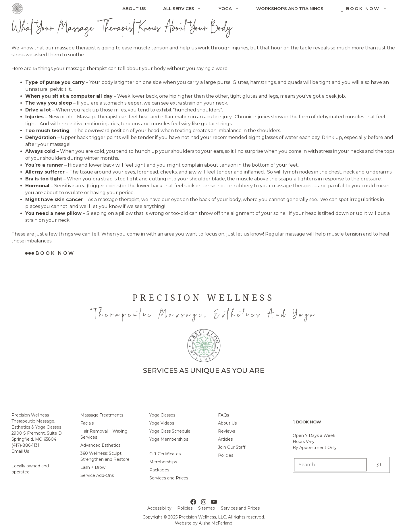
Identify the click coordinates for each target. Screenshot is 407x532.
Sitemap (207, 508)
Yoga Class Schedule (170, 431)
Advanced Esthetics (100, 445)
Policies (226, 455)
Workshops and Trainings (290, 8)
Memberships (163, 462)
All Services (187, 9)
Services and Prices (169, 478)
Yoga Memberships (169, 439)
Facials (87, 423)
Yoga (233, 9)
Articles (225, 439)
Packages (159, 470)
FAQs (223, 415)
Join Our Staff (232, 447)
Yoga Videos (162, 423)
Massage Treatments (102, 415)
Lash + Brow (93, 467)
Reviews (226, 431)
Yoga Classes (162, 415)
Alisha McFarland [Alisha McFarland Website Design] (216, 523)
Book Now (371, 9)
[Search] (379, 465)
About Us (134, 8)
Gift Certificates (165, 454)
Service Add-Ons (97, 475)
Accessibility (159, 508)
